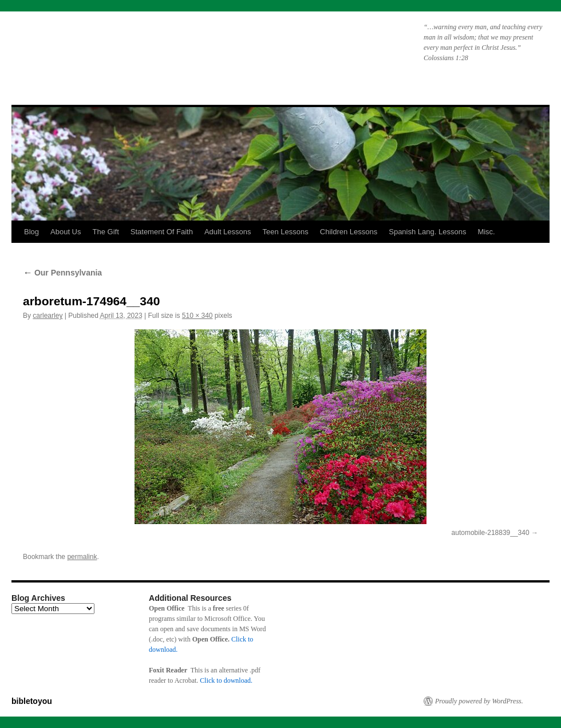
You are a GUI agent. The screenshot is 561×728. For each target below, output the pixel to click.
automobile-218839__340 (491, 533)
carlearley (48, 316)
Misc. (486, 232)
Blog (31, 232)
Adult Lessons (228, 232)
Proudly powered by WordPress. (479, 701)
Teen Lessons (286, 232)
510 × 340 (197, 316)
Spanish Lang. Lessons (427, 232)
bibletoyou (156, 49)
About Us (66, 232)
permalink (82, 557)
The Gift (106, 232)
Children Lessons (349, 232)
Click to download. (226, 680)
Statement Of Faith (162, 232)
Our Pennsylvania (62, 273)
